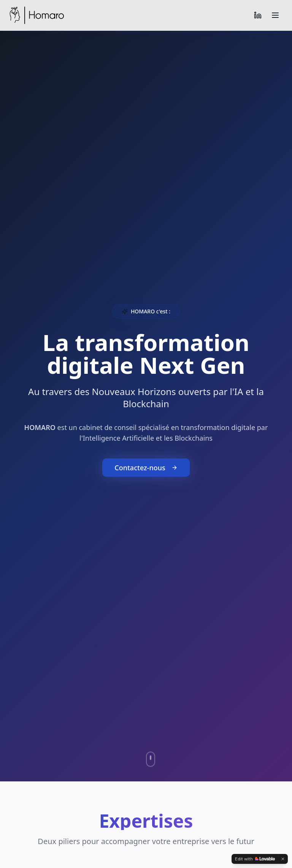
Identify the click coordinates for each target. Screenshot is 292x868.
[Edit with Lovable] (255, 859)
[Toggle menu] (275, 15)
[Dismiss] (283, 859)
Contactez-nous (146, 468)
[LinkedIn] (258, 15)
